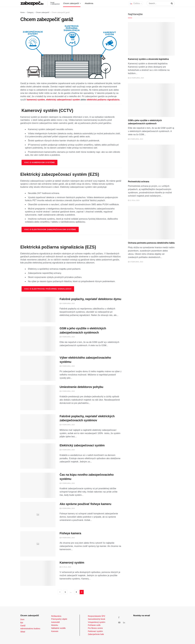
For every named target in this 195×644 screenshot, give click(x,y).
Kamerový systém (72, 563)
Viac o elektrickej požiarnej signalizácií (48, 289)
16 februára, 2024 (136, 78)
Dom (22, 619)
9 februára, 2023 (67, 303)
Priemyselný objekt (59, 619)
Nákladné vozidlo (58, 628)
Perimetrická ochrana (139, 182)
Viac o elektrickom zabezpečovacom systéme (50, 229)
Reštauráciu (56, 616)
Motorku (55, 625)
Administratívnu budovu (30, 629)
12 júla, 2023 (134, 200)
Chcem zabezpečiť (71, 3)
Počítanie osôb (94, 625)
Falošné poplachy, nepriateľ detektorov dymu (90, 299)
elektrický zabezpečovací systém (63, 100)
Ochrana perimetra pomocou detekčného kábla (151, 243)
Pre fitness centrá (95, 628)
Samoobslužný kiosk (97, 619)
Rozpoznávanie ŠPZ (97, 616)
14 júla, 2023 (65, 567)
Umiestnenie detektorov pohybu (81, 387)
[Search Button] (171, 3)
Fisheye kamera (70, 533)
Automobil (55, 622)
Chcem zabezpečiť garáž (61, 12)
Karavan (55, 631)
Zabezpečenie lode (96, 634)
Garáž (23, 626)
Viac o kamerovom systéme (40, 162)
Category (30, 12)
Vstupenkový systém (97, 622)
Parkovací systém (95, 631)
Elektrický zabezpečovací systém (82, 445)
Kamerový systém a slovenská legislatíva (148, 59)
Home (22, 12)
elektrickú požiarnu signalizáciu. (103, 100)
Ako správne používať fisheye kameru (85, 504)
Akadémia (89, 3)
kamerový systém (36, 100)
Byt (22, 623)
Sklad (23, 632)
